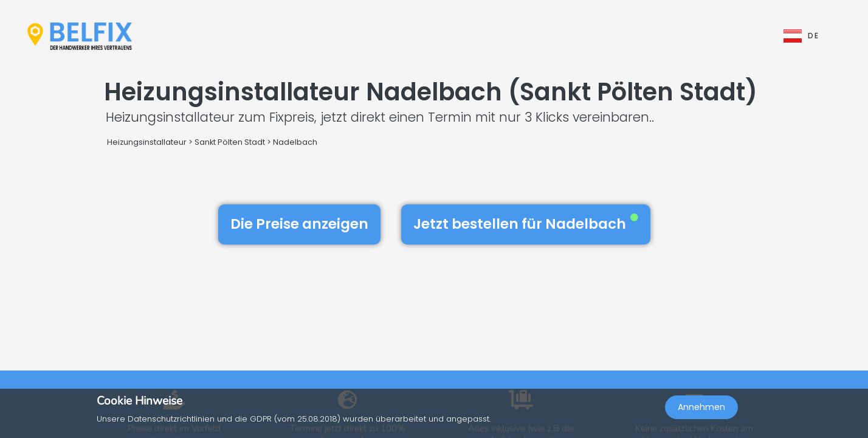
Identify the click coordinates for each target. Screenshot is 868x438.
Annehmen (701, 411)
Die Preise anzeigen (299, 224)
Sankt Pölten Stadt (230, 142)
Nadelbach (295, 142)
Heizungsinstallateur (147, 142)
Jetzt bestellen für (526, 224)
